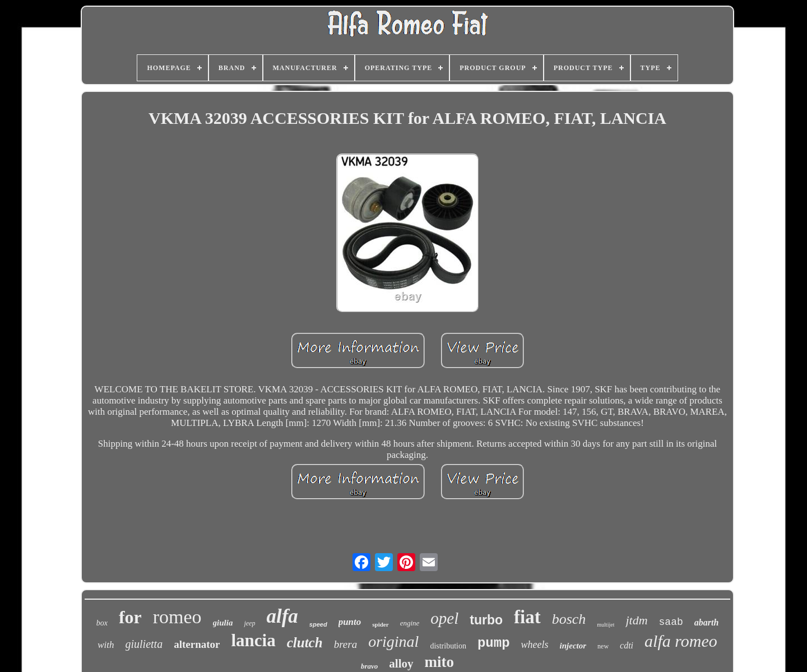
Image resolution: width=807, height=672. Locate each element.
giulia (223, 623)
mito (439, 662)
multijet (606, 625)
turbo (486, 620)
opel (444, 618)
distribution (448, 646)
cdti (627, 645)
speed (318, 624)
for (130, 617)
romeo (177, 617)
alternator (197, 644)
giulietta (144, 644)
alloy (401, 664)
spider (380, 624)
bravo (369, 666)
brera (346, 644)
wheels (535, 645)
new (603, 646)
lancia (253, 640)
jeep (249, 623)
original (393, 641)
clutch (305, 643)
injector (573, 646)
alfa (282, 616)
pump (494, 643)
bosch (569, 619)
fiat (527, 617)
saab (671, 622)
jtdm (636, 620)
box (102, 623)
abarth (707, 622)
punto (350, 622)
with (106, 645)
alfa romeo (681, 641)
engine (410, 623)
